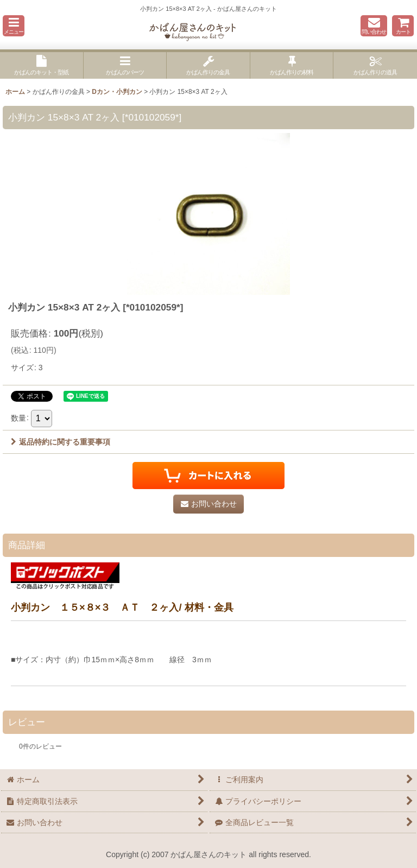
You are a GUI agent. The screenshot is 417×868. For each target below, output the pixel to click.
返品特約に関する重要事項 (61, 442)
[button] (14, 26)
